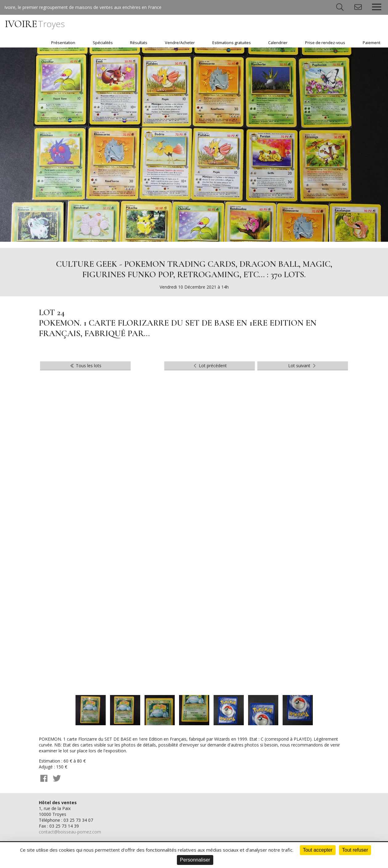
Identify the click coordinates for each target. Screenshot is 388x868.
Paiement (372, 43)
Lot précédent (210, 366)
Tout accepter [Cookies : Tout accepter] (318, 850)
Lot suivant (303, 366)
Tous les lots (86, 366)
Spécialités (103, 43)
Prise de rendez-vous (325, 43)
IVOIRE (35, 24)
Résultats (139, 43)
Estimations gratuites (232, 43)
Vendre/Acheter (180, 43)
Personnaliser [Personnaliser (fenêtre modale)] (195, 860)
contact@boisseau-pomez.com (70, 832)
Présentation (63, 43)
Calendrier (278, 43)
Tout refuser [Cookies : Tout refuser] (355, 850)
